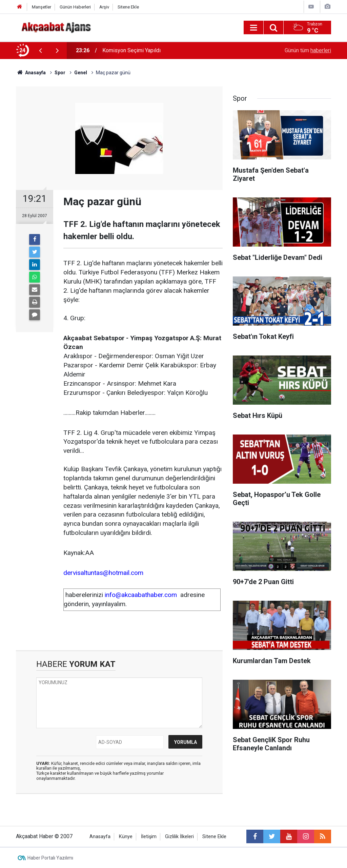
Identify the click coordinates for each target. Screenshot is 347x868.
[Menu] (253, 28)
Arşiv (104, 7)
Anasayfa (100, 837)
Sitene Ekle (128, 7)
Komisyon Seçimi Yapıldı (131, 50)
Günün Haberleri (75, 7)
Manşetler (42, 7)
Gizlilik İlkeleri (179, 837)
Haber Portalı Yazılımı (50, 858)
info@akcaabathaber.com (141, 595)
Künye (126, 837)
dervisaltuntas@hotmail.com (103, 573)
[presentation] (40, 51)
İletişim (149, 837)
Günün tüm (308, 50)
